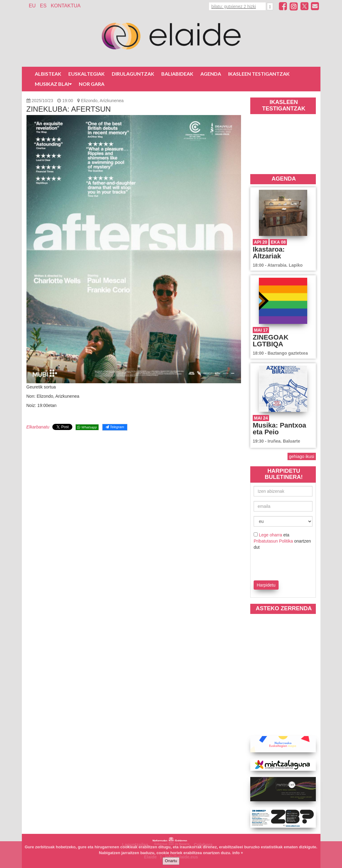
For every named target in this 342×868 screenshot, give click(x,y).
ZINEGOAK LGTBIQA (271, 341)
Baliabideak (177, 74)
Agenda (211, 74)
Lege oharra (271, 535)
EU (32, 6)
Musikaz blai (53, 84)
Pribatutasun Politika (273, 541)
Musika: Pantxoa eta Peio (280, 429)
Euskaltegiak (87, 74)
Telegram (115, 427)
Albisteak (48, 74)
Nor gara (92, 84)
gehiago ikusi (302, 456)
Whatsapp (87, 427)
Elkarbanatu (38, 427)
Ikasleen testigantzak (259, 74)
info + (238, 853)
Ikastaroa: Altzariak (269, 253)
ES (43, 6)
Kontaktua (66, 6)
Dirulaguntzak (133, 74)
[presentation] (290, 564)
